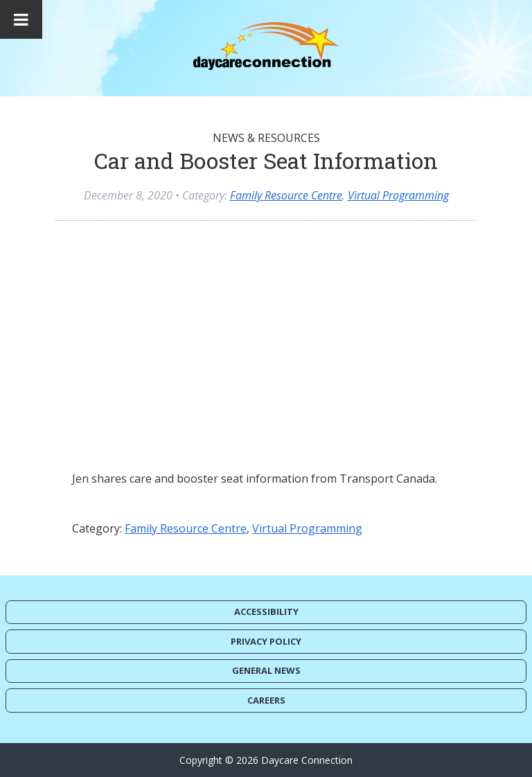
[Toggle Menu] (21, 19)
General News (266, 670)
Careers (266, 700)
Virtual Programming (398, 195)
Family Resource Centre (286, 195)
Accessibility (266, 611)
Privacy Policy (266, 641)
